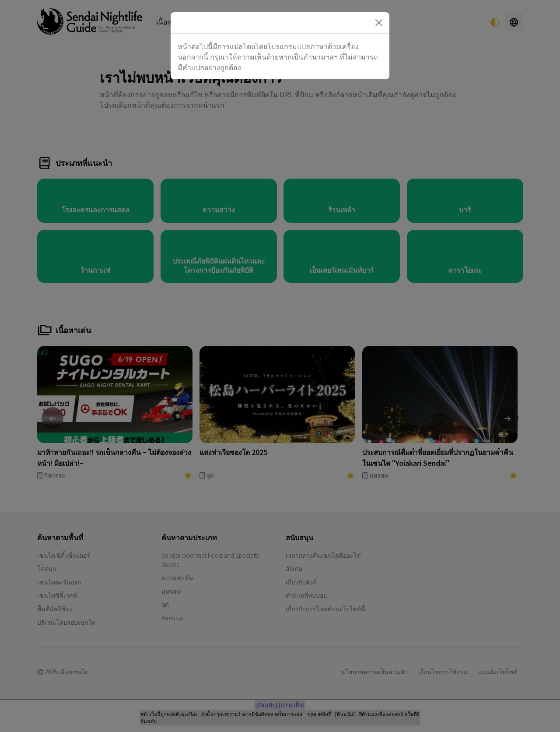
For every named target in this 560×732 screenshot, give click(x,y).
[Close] (379, 23)
